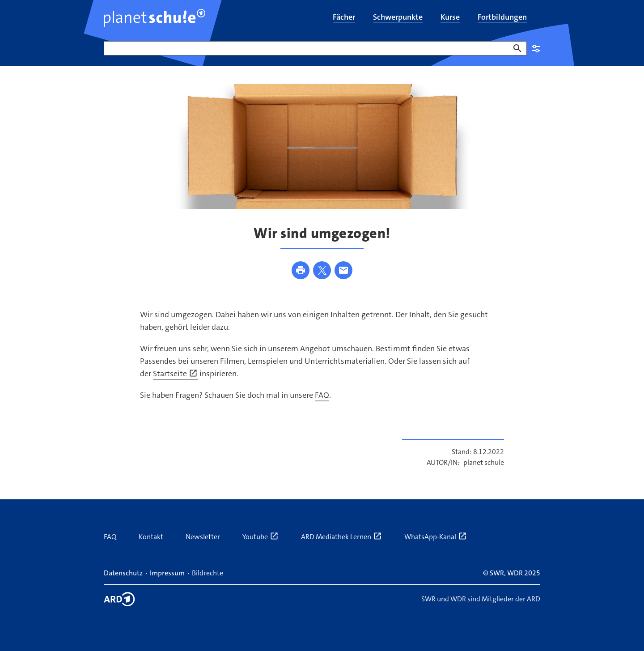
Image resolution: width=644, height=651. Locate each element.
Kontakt (151, 537)
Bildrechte (208, 573)
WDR (515, 573)
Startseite (175, 374)
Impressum (167, 573)
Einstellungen (536, 48)
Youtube (261, 536)
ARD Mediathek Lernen (341, 536)
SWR (497, 573)
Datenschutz (123, 573)
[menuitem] (344, 18)
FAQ (322, 395)
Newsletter (203, 537)
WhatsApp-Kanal (436, 536)
